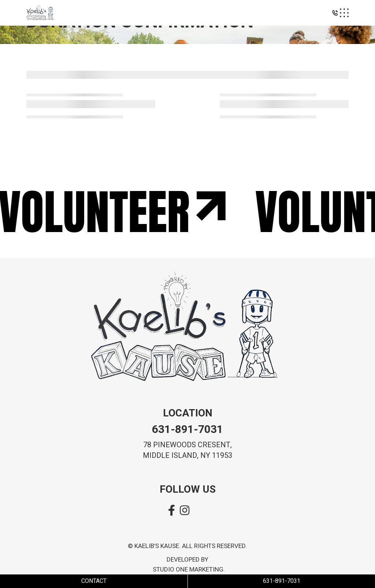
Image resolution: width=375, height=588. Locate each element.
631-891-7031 (187, 430)
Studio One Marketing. (189, 569)
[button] (335, 14)
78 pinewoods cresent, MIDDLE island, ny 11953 (187, 450)
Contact (94, 581)
